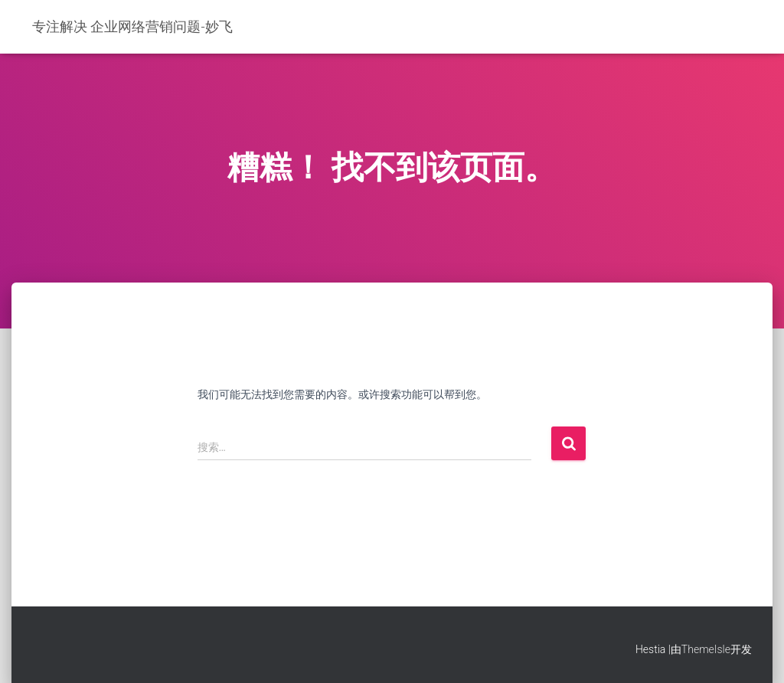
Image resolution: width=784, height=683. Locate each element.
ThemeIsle (706, 649)
